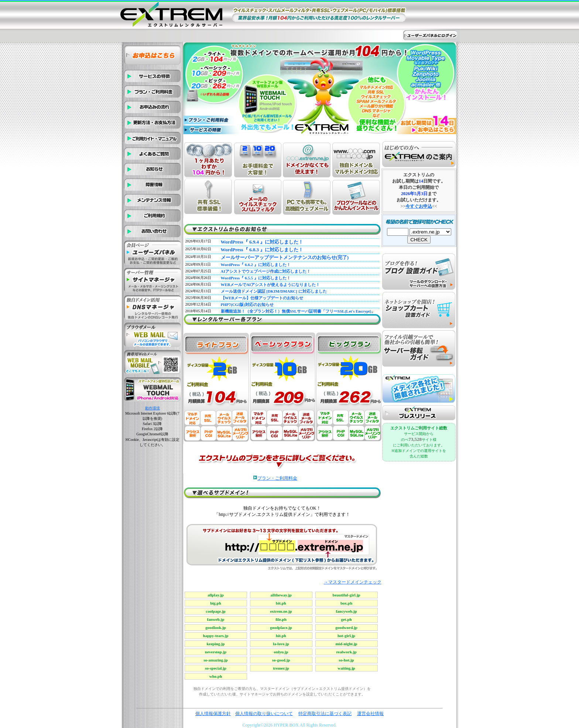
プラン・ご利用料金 (277, 478)
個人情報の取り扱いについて (264, 714)
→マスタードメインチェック (353, 582)
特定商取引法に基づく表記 (325, 714)
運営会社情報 (370, 714)
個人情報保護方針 (213, 714)
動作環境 (153, 408)
